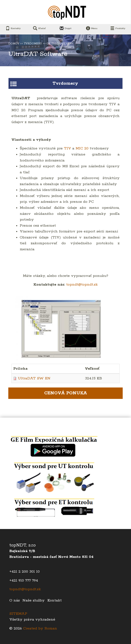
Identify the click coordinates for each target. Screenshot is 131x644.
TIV (68, 148)
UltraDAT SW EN (34, 378)
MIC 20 (82, 148)
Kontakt (54, 600)
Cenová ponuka (66, 393)
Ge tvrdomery (58, 44)
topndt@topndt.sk (82, 285)
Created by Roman (40, 628)
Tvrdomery (33, 44)
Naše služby (34, 600)
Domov (14, 44)
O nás (15, 600)
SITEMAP (18, 614)
